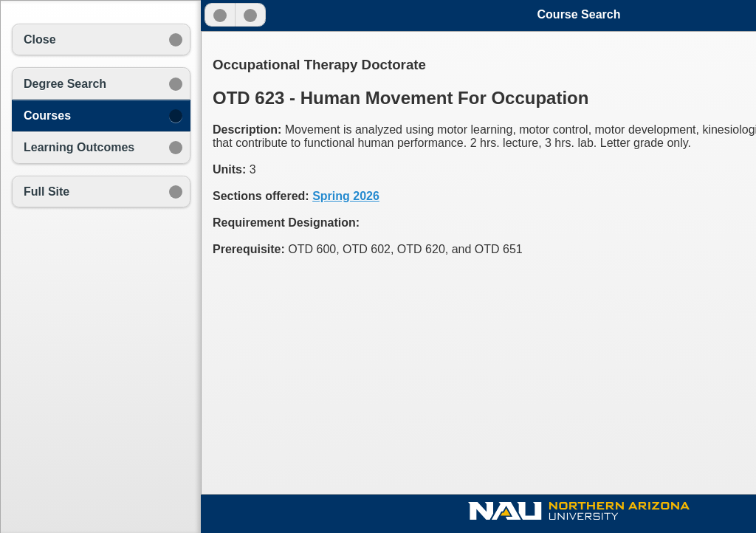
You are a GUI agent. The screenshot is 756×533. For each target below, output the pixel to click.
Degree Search (65, 84)
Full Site (47, 192)
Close (40, 39)
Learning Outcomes (79, 147)
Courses (47, 116)
